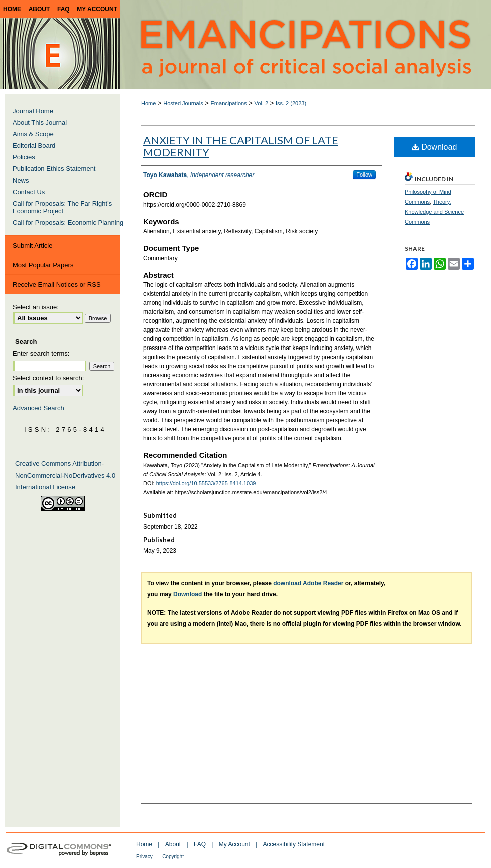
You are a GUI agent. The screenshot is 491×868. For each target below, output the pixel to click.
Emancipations (229, 103)
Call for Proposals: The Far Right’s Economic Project (62, 207)
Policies (24, 157)
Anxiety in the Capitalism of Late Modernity (241, 146)
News (21, 180)
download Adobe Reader (308, 583)
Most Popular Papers (43, 265)
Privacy (145, 857)
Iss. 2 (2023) (291, 103)
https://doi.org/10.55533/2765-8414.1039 (206, 483)
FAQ (200, 844)
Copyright (173, 857)
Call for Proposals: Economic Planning (68, 222)
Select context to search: (48, 378)
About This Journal (40, 123)
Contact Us (29, 192)
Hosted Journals (183, 103)
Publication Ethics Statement (54, 169)
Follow (364, 175)
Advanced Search (38, 408)
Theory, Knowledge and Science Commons (434, 212)
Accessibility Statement (294, 844)
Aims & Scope (33, 134)
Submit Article (32, 245)
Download (435, 147)
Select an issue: (36, 307)
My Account (234, 844)
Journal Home (33, 111)
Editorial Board (34, 146)
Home (149, 103)
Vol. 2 (262, 103)
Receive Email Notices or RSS (57, 285)
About (173, 844)
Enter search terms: (41, 353)
